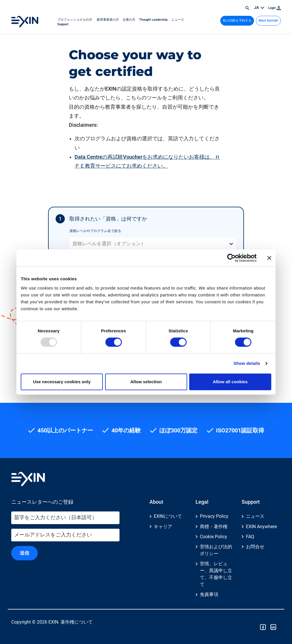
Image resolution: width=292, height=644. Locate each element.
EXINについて (168, 516)
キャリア (163, 527)
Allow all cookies (230, 382)
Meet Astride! (268, 21)
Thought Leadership (154, 20)
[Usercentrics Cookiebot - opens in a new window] (231, 258)
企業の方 (129, 20)
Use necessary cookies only (62, 382)
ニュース (178, 20)
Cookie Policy (214, 537)
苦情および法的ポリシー (216, 550)
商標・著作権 (214, 527)
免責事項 (209, 595)
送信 (24, 553)
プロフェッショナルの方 (75, 20)
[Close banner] (269, 258)
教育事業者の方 (108, 20)
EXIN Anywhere (261, 527)
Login (274, 8)
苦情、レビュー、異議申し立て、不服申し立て (216, 574)
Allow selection (146, 382)
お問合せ (255, 547)
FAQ (250, 537)
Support (63, 24)
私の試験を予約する (237, 21)
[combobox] (73, 244)
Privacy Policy (214, 516)
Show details (247, 363)
